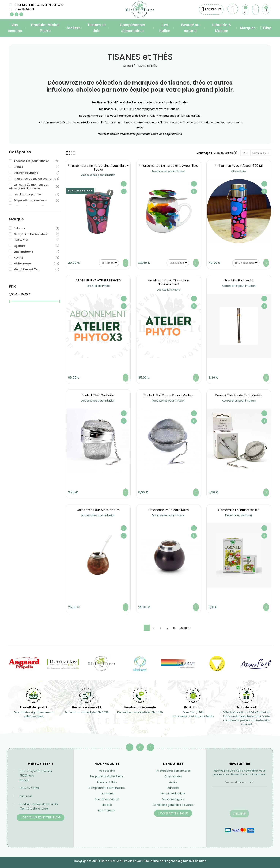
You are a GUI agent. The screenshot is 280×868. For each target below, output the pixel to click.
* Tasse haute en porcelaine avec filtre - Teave (98, 168)
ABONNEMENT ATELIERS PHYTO (98, 280)
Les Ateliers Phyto (98, 286)
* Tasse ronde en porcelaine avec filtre (169, 166)
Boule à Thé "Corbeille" (98, 395)
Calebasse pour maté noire (169, 510)
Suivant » (186, 628)
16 (174, 628)
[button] (41, 818)
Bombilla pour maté (239, 280)
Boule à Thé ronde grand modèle (168, 395)
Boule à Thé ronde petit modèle (239, 395)
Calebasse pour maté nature (98, 510)
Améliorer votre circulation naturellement (168, 282)
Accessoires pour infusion (98, 175)
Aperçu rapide (124, 191)
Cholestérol (239, 171)
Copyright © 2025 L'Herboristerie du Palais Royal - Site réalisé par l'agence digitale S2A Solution (140, 861)
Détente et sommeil (239, 515)
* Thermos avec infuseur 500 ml (239, 166)
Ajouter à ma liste (124, 184)
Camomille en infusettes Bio (239, 510)
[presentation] (239, 800)
